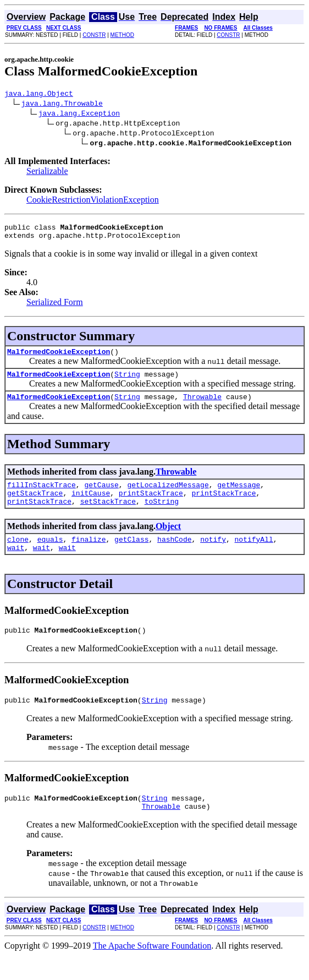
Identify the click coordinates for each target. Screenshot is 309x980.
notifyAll (254, 556)
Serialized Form (55, 307)
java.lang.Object (39, 95)
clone (18, 556)
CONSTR (94, 35)
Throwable (202, 406)
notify (213, 556)
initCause (91, 506)
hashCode (174, 556)
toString (162, 516)
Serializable (47, 173)
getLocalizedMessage (168, 496)
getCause (101, 496)
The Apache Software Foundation (152, 970)
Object (168, 541)
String (127, 382)
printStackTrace (151, 506)
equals (50, 556)
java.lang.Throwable (62, 105)
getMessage (239, 496)
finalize (89, 556)
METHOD (122, 35)
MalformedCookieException (59, 358)
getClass (131, 556)
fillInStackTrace (42, 496)
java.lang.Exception (79, 115)
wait (16, 565)
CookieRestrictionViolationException (93, 201)
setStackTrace (108, 516)
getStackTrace (35, 506)
